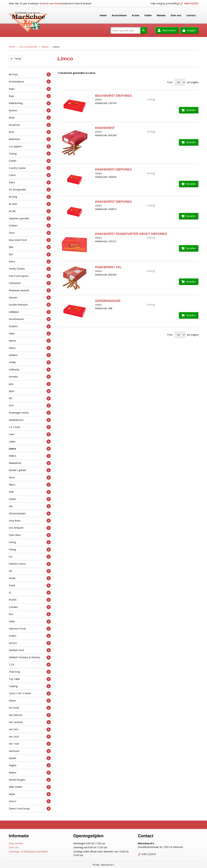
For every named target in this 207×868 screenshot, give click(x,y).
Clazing (30, 154)
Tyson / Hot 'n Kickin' (30, 693)
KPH (30, 405)
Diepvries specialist (30, 218)
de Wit (30, 211)
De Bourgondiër (30, 190)
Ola (30, 506)
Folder (148, 15)
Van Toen (30, 744)
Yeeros (30, 801)
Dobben (30, 226)
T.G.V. (30, 665)
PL (30, 593)
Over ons (176, 15)
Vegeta (30, 765)
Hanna (30, 341)
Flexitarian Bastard (30, 290)
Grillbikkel (30, 312)
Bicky (30, 118)
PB (30, 571)
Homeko (30, 377)
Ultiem (30, 701)
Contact (191, 15)
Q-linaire (30, 607)
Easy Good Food (30, 240)
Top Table (30, 679)
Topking (30, 686)
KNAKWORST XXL (108, 267)
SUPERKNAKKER (108, 301)
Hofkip (30, 362)
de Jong (30, 197)
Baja (30, 96)
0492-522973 (191, 3)
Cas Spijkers (30, 146)
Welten (30, 773)
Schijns (30, 636)
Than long (30, 672)
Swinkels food (30, 650)
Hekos (30, 348)
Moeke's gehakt (30, 470)
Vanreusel (30, 751)
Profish (30, 600)
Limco (30, 449)
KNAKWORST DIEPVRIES (113, 170)
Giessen (30, 298)
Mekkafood (30, 463)
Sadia (30, 621)
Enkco (30, 262)
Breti (30, 132)
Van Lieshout (30, 722)
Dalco (30, 182)
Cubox (30, 175)
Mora (30, 477)
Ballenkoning (30, 103)
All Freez (30, 74)
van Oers (30, 729)
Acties (136, 15)
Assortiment (119, 15)
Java (30, 384)
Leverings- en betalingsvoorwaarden (28, 851)
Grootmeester (30, 319)
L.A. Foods (30, 427)
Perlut (30, 585)
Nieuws (161, 15)
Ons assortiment (28, 47)
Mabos (30, 456)
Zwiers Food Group (30, 809)
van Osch (30, 737)
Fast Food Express (30, 276)
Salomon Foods (30, 629)
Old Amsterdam (30, 513)
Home (103, 15)
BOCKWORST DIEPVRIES (113, 96)
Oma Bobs (30, 521)
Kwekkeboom (30, 420)
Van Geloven (30, 715)
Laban (30, 441)
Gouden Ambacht (30, 305)
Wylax (30, 794)
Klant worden (16, 843)
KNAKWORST (105, 128)
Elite (30, 247)
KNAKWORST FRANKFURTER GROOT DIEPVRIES (131, 234)
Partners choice (30, 564)
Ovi (30, 557)
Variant (30, 758)
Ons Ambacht (30, 528)
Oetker (30, 499)
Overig (30, 542)
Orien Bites (30, 535)
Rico (30, 614)
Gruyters (30, 326)
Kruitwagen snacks (30, 413)
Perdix (30, 578)
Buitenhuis (30, 139)
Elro (30, 254)
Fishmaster (30, 283)
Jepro (30, 391)
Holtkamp (30, 369)
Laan (30, 434)
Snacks (45, 47)
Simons (30, 643)
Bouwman (30, 125)
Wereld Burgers (30, 780)
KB (30, 398)
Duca (30, 233)
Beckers (30, 110)
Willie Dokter (30, 787)
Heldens (30, 355)
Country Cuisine (30, 168)
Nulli (30, 492)
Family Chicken (30, 269)
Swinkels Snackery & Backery (30, 657)
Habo (30, 334)
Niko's (30, 485)
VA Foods (30, 708)
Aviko (30, 89)
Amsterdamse (30, 82)
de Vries (30, 204)
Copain (30, 161)
